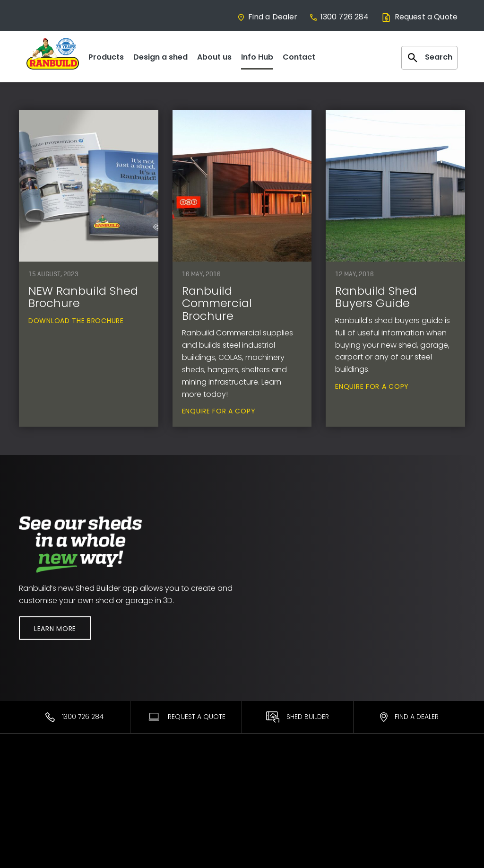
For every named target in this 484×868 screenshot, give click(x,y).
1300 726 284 (339, 17)
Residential (37, 793)
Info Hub (257, 57)
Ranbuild (149, 780)
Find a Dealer (267, 17)
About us (214, 57)
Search (429, 58)
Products (106, 57)
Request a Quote (419, 17)
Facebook (381, 793)
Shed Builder (298, 717)
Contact (299, 57)
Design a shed (160, 57)
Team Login (384, 805)
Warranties (267, 780)
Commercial (40, 805)
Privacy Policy (387, 831)
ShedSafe (265, 793)
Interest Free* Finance (171, 831)
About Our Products (168, 805)
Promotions (269, 818)
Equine (30, 818)
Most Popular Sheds (52, 780)
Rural (27, 831)
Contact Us (383, 780)
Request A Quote (186, 717)
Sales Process (158, 818)
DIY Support (268, 805)
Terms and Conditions (402, 818)
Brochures (266, 831)
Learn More (55, 629)
